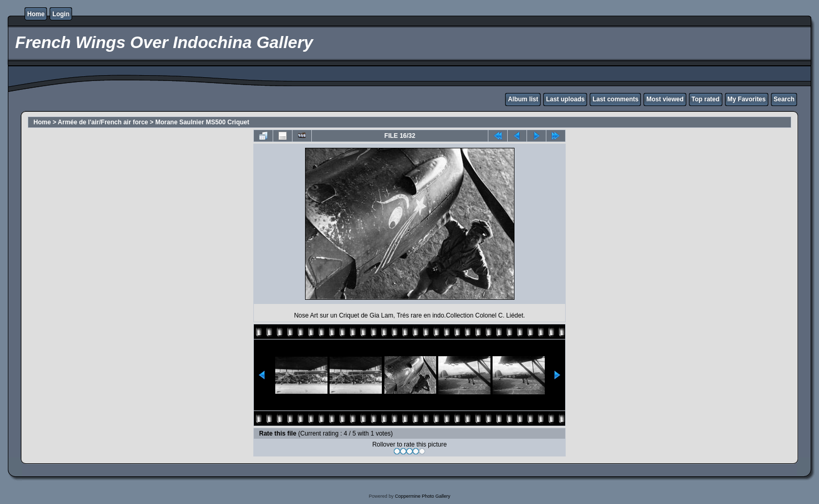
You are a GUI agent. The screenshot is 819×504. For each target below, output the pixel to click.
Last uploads (565, 99)
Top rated (706, 99)
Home (36, 14)
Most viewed (665, 99)
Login (61, 14)
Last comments (615, 99)
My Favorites (747, 99)
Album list (523, 99)
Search (784, 99)
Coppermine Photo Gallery (423, 496)
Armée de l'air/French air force (103, 122)
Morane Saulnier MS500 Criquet (202, 122)
